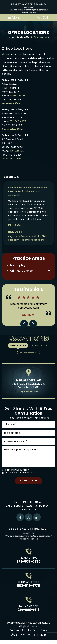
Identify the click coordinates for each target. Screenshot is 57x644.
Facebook (20, 517)
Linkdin (37, 517)
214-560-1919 (17, 151)
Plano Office (40, 345)
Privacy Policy (22, 470)
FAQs (29, 506)
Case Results (14, 506)
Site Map (27, 630)
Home (11, 37)
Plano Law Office (11, 103)
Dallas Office (18, 345)
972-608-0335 (18, 121)
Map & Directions (28, 392)
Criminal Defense (21, 271)
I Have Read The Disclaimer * (20, 473)
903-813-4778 (18, 96)
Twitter (29, 517)
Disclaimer (7, 470)
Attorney (42, 506)
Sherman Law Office (13, 129)
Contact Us (23, 37)
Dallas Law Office (11, 159)
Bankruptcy (18, 265)
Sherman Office (29, 352)
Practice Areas (32, 502)
